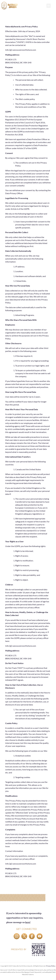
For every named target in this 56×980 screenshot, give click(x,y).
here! (28, 922)
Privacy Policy (51, 966)
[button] (49, 6)
